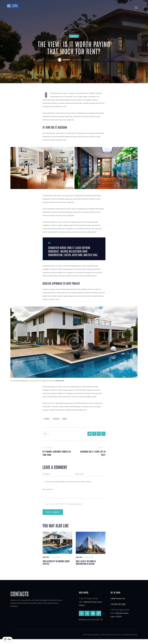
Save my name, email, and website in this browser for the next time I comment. (68, 483)
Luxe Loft (74, 36)
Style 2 (67, 419)
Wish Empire (87, 639)
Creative (47, 419)
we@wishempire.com (118, 603)
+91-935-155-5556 (118, 609)
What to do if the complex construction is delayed (89, 566)
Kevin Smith (60, 381)
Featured (57, 419)
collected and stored (75, 506)
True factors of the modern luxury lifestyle (57, 566)
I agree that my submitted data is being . (64, 505)
